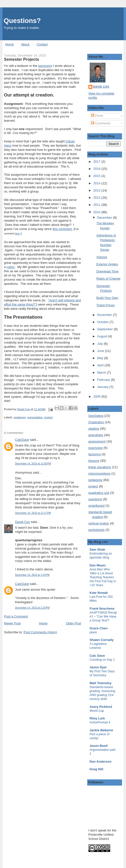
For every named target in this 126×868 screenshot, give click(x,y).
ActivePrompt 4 (100, 722)
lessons (94, 461)
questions (95, 499)
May (101, 358)
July (100, 344)
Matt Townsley (101, 683)
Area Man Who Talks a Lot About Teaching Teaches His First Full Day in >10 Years (103, 577)
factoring (95, 454)
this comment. (63, 229)
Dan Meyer (98, 565)
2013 (97, 190)
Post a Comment (16, 616)
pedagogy (20, 417)
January (103, 387)
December (105, 218)
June (101, 351)
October (103, 322)
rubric (11, 267)
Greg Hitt (97, 769)
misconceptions (100, 473)
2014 (97, 183)
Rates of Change (108, 279)
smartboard (97, 506)
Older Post (73, 623)
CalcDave (22, 440)
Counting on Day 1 (102, 660)
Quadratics (96, 422)
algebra (94, 429)
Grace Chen (99, 628)
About (25, 44)
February (104, 380)
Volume (102, 257)
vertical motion (99, 523)
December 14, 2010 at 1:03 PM (32, 575)
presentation (35, 417)
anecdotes (96, 435)
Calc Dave (97, 656)
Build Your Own (107, 298)
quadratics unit (99, 493)
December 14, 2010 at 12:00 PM (33, 464)
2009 (97, 396)
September (105, 329)
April (101, 365)
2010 (97, 212)
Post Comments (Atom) (40, 632)
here (17, 234)
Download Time (107, 271)
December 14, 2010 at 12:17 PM (33, 513)
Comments (101, 123)
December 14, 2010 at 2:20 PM (32, 608)
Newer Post (12, 623)
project (48, 417)
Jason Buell (99, 746)
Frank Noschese (102, 608)
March (102, 373)
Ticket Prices (105, 305)
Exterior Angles (107, 264)
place (93, 632)
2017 (97, 162)
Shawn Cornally (102, 640)
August (103, 336)
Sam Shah (97, 550)
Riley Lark (97, 718)
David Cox (22, 522)
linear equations (100, 467)
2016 (97, 169)
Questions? (22, 21)
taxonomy (45, 66)
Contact (42, 44)
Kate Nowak (99, 593)
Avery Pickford (101, 707)
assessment (97, 441)
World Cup (97, 711)
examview (96, 448)
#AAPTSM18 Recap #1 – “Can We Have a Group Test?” (103, 617)
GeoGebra (96, 416)
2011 (97, 205)
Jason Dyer (98, 667)
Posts (97, 116)
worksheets (97, 530)
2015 (97, 176)
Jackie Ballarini (101, 730)
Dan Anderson (101, 762)
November (105, 315)
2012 (97, 198)
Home (10, 44)
